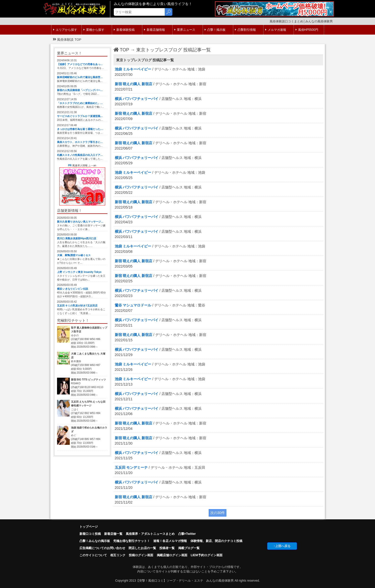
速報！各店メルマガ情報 (170, 541)
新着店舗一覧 (113, 534)
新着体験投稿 (124, 30)
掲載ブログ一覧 (189, 548)
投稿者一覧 (167, 548)
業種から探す (94, 30)
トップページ (89, 527)
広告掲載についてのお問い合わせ (102, 548)
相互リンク (118, 555)
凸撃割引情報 (245, 30)
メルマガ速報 (276, 30)
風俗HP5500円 (307, 30)
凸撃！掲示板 (215, 30)
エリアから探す (65, 30)
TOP (121, 50)
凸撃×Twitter (187, 534)
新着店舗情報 (155, 30)
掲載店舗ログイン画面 (172, 555)
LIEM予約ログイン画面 (207, 555)
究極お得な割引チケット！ (132, 541)
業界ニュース (185, 30)
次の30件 (218, 513)
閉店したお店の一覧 (142, 548)
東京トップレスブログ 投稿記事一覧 (173, 50)
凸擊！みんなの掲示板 (95, 541)
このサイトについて (93, 555)
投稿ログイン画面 (141, 555)
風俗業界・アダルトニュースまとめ (150, 534)
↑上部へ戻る (282, 546)
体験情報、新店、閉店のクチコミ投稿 (216, 541)
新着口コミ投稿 (90, 534)
